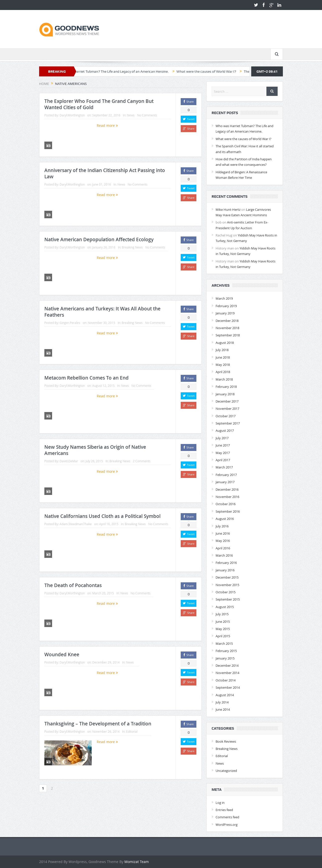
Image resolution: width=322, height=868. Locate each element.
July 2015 (222, 614)
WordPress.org (227, 825)
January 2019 (225, 313)
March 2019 (224, 298)
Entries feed (224, 810)
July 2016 (222, 526)
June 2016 (223, 533)
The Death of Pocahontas (73, 585)
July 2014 (222, 702)
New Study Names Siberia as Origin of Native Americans (95, 450)
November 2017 (227, 409)
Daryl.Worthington (72, 115)
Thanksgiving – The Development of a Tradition (98, 724)
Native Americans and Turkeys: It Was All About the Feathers (102, 312)
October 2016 (226, 504)
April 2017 (223, 460)
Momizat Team (137, 862)
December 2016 (227, 489)
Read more (107, 125)
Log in (220, 803)
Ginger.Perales (70, 323)
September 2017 (228, 423)
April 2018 (223, 372)
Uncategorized (226, 771)
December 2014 (227, 665)
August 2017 (225, 431)
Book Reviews (226, 741)
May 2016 (223, 541)
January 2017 (225, 482)
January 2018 (225, 394)
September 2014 (228, 687)
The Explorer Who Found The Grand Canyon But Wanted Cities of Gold (99, 104)
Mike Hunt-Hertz (228, 210)
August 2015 (225, 607)
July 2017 (222, 438)
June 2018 (223, 357)
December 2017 (227, 401)
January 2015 (225, 658)
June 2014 (223, 709)
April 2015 (223, 636)
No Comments (147, 115)
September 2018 (228, 335)
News (131, 115)
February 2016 (226, 563)
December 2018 (227, 321)
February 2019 (226, 306)
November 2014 (227, 673)
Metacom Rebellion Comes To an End (86, 378)
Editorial (132, 731)
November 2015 (227, 585)
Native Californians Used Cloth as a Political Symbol (102, 516)
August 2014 (225, 695)
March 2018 (224, 379)
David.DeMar (69, 461)
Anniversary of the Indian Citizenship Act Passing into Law (105, 173)
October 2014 (226, 680)
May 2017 (223, 453)
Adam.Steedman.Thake (76, 524)
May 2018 (223, 365)
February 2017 (226, 475)
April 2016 (223, 548)
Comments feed (227, 817)
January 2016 (225, 570)
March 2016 (224, 555)
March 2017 (224, 467)
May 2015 (223, 629)
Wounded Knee (62, 654)
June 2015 (223, 622)
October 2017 (226, 416)
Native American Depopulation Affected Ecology (99, 239)
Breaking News (132, 247)
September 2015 (228, 599)
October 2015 (226, 592)
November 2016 (227, 497)
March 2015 (224, 644)
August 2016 (225, 519)
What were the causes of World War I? (215, 71)
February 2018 (226, 387)
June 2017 (223, 445)
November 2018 (227, 328)
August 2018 (225, 343)
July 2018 (222, 350)
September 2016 (228, 511)
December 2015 (227, 577)
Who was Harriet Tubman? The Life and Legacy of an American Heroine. (122, 71)
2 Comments (142, 461)
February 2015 (226, 651)
